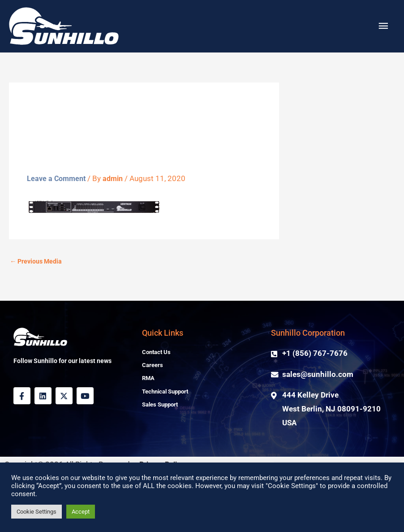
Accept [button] (81, 512)
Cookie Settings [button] (37, 512)
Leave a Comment (58, 222)
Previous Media (38, 305)
